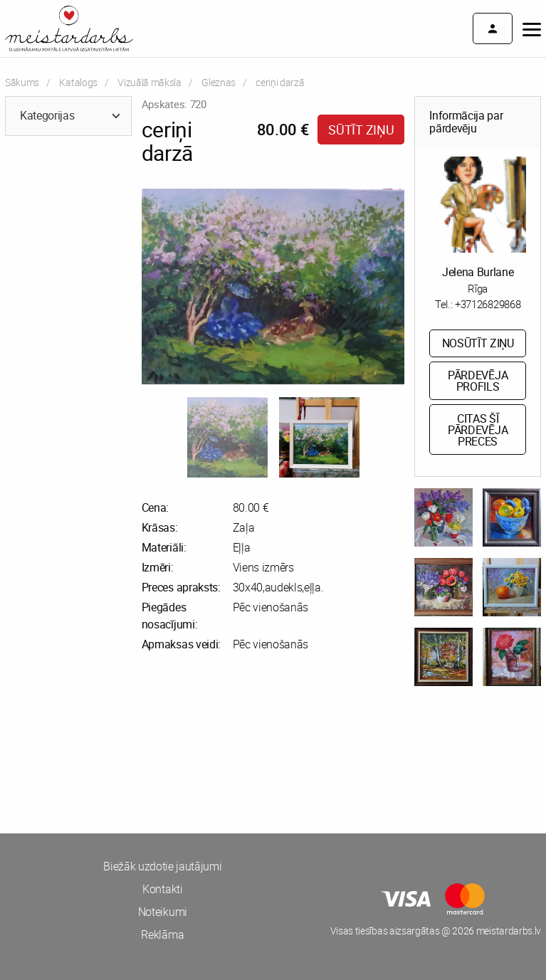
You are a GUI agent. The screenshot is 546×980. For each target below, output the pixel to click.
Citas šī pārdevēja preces (478, 430)
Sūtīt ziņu (361, 130)
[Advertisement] (137, 762)
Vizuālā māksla (149, 82)
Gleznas (219, 82)
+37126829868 (488, 304)
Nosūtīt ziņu (478, 343)
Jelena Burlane (478, 272)
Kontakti (162, 889)
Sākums (22, 82)
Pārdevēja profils (478, 381)
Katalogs (78, 82)
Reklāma (162, 934)
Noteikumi (163, 912)
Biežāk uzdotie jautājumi (162, 866)
